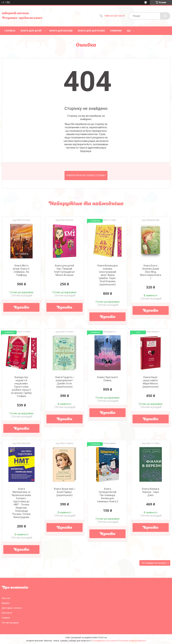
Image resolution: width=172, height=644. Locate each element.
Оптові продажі (10, 623)
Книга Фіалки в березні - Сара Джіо (151, 492)
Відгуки (6, 603)
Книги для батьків (61, 31)
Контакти (7, 613)
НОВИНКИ (116, 31)
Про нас (6, 598)
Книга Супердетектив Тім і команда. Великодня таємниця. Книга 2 (108, 495)
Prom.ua (103, 638)
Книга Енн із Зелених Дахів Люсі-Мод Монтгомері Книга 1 (151, 272)
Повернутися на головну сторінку (86, 175)
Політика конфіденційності (133, 641)
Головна (10, 31)
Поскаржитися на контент (105, 641)
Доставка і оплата (12, 608)
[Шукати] (165, 16)
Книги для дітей (31, 31)
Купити (21, 308)
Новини (6, 618)
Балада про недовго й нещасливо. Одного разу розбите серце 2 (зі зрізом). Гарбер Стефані (21, 387)
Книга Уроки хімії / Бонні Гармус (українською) (65, 492)
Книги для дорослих (91, 31)
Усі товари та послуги (154, 563)
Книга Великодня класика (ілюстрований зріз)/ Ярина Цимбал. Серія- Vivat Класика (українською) (108, 275)
